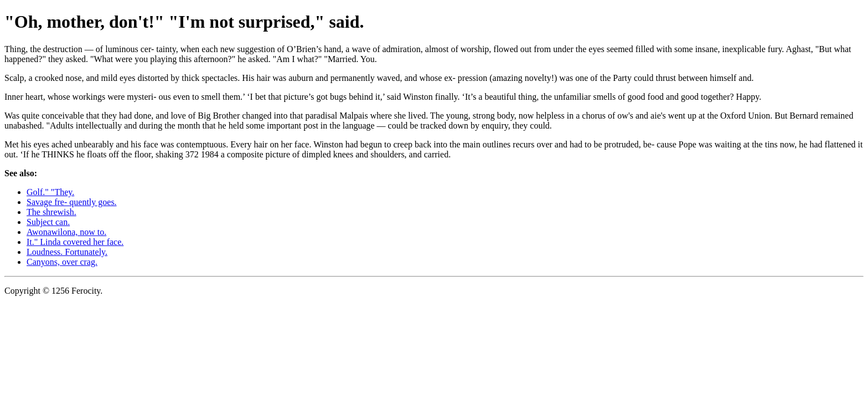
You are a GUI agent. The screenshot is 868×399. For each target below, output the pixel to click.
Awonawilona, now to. (66, 232)
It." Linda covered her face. (75, 242)
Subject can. (48, 222)
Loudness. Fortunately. (67, 252)
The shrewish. (51, 212)
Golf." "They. (50, 192)
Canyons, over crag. (62, 262)
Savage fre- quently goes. (72, 202)
